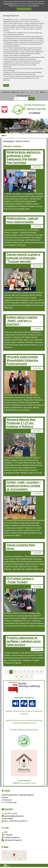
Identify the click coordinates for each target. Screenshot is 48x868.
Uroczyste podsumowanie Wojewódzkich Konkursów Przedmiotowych (22, 360)
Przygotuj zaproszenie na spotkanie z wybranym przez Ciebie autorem (24, 641)
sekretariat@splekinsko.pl (13, 816)
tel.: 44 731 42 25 (9, 814)
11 (27, 677)
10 (21, 677)
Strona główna (7, 92)
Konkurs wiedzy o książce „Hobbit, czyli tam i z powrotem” (22, 321)
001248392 (7, 819)
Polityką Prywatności (10, 4)
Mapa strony (15, 92)
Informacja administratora (24, 96)
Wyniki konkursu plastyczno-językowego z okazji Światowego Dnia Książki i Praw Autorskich (24, 158)
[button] (46, 126)
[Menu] (24, 136)
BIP (4, 832)
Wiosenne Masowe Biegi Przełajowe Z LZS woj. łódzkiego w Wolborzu (21, 423)
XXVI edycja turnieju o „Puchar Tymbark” (20, 580)
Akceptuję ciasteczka (24, 9)
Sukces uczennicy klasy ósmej (21, 547)
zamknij (6, 85)
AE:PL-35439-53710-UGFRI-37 (15, 821)
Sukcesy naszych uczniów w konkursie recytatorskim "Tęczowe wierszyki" (23, 258)
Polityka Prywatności (11, 837)
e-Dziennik (7, 835)
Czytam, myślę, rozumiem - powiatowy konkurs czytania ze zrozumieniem (24, 486)
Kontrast (43, 92)
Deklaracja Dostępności (12, 840)
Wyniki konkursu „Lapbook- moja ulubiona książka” (23, 220)
